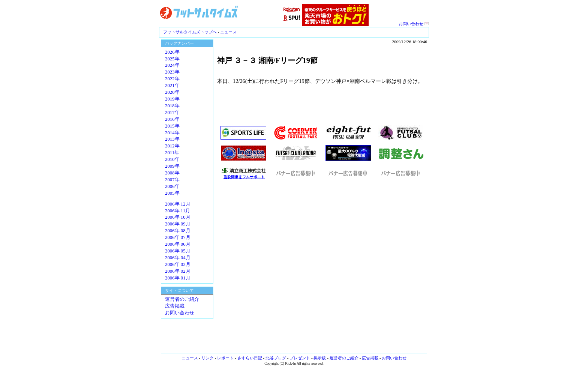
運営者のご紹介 (182, 299)
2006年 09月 (178, 224)
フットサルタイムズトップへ (190, 32)
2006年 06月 (178, 244)
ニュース (228, 32)
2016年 (172, 119)
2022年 (172, 79)
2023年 (172, 72)
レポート (225, 358)
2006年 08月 (178, 231)
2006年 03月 (178, 264)
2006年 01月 (178, 278)
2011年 (172, 153)
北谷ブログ (276, 358)
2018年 (172, 106)
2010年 (172, 159)
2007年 (172, 180)
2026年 (172, 52)
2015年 (172, 126)
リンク (208, 358)
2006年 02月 (178, 271)
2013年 (172, 139)
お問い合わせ (414, 24)
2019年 (172, 99)
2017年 (172, 113)
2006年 (172, 186)
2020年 (172, 92)
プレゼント (300, 358)
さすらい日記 (250, 358)
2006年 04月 (178, 258)
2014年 (172, 133)
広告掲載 (175, 306)
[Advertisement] (322, 266)
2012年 (172, 146)
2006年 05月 (178, 251)
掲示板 (320, 358)
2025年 (172, 59)
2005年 (172, 193)
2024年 (172, 65)
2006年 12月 (178, 204)
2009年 (172, 166)
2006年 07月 (178, 237)
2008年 (172, 173)
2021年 (172, 86)
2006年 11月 (178, 211)
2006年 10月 (178, 217)
